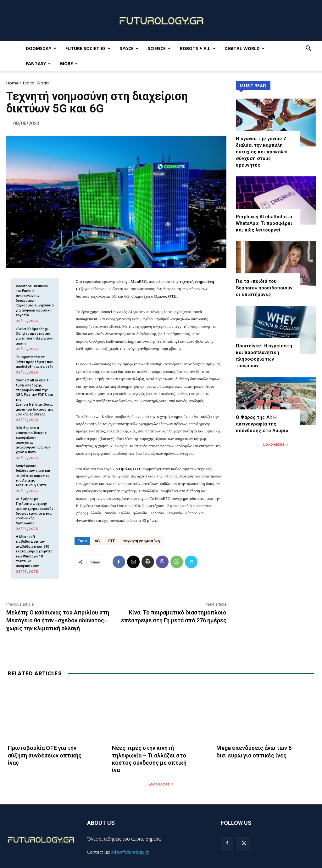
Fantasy (38, 63)
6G (97, 541)
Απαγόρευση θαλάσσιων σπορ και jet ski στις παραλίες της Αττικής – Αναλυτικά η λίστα (33, 476)
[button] (308, 49)
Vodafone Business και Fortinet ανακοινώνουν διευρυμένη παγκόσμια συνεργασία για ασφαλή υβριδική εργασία (35, 301)
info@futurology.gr (130, 852)
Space (129, 48)
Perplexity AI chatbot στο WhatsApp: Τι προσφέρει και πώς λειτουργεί (264, 223)
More (69, 63)
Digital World (245, 48)
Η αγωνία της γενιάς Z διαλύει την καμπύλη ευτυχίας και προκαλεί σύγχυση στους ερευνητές (262, 152)
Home (13, 83)
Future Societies (88, 48)
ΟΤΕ (111, 541)
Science (159, 48)
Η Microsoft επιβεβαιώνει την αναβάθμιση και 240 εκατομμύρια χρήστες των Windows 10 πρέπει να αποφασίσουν (34, 551)
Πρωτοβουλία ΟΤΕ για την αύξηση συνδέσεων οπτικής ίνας (45, 755)
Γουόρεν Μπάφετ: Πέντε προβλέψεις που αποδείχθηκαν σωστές (35, 362)
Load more (276, 444)
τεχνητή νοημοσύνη (141, 541)
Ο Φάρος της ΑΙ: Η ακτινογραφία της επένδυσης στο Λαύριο (262, 424)
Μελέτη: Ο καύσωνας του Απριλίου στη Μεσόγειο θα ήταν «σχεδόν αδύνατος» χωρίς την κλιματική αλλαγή (58, 620)
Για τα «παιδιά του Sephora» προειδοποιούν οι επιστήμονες (264, 288)
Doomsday (41, 48)
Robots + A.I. (198, 48)
